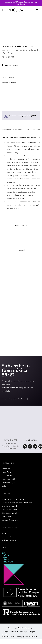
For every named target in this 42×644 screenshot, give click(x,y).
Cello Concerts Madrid (9, 513)
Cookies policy (27, 628)
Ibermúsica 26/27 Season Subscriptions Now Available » (21, 3)
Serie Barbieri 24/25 (8, 483)
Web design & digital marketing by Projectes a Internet (19, 636)
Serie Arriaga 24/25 (8, 479)
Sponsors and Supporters (10, 537)
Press (3, 544)
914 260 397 (10, 440)
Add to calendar (10, 65)
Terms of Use (6, 628)
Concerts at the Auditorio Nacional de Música (17, 503)
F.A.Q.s (4, 486)
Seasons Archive (7, 517)
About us (5, 533)
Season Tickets (6, 472)
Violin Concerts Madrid (9, 510)
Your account (6, 469)
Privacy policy (16, 628)
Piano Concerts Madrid (9, 506)
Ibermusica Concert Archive (10, 520)
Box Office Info (7, 476)
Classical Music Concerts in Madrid (13, 499)
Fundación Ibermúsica (9, 540)
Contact (4, 547)
